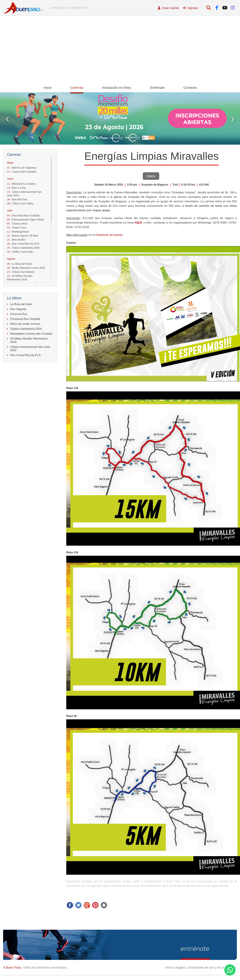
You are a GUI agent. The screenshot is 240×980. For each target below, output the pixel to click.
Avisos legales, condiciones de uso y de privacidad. (201, 967)
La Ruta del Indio (20, 264)
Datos (151, 176)
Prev (7, 119)
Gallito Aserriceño (20, 252)
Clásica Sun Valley (20, 203)
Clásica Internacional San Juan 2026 (24, 193)
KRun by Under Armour (25, 324)
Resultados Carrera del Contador (31, 334)
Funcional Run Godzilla (23, 215)
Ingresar (190, 8)
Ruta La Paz (16, 188)
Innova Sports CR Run (22, 235)
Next (233, 119)
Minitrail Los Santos (21, 184)
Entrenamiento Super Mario (26, 219)
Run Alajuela (18, 309)
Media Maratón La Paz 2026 (26, 268)
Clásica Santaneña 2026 (23, 248)
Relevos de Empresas (22, 168)
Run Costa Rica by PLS (23, 244)
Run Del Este (17, 199)
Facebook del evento (109, 235)
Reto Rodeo (16, 240)
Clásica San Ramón (21, 272)
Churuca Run (17, 223)
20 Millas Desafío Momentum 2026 (20, 278)
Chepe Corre (17, 227)
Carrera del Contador (22, 172)
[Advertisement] (120, 50)
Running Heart (18, 231)
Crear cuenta (168, 8)
